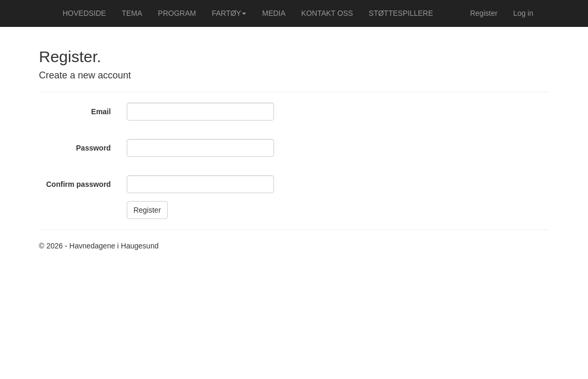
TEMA (132, 13)
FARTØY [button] (229, 13)
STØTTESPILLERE (401, 13)
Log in (523, 13)
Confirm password (79, 184)
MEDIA (273, 13)
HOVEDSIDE (84, 13)
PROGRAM (177, 13)
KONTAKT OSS (327, 13)
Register (484, 13)
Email (101, 112)
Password (94, 148)
